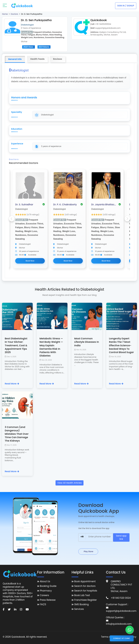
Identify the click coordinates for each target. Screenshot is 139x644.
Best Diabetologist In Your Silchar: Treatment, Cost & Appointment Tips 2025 (16, 345)
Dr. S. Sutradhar (24, 205)
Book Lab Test (82, 595)
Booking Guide (48, 586)
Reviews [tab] (58, 59)
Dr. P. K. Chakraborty (65, 205)
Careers (44, 595)
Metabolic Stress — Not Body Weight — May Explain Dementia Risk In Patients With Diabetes (51, 347)
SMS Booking (82, 604)
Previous (12, 219)
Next (127, 219)
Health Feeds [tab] (37, 59)
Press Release (48, 600)
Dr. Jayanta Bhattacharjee (104, 205)
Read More (12, 384)
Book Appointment (85, 581)
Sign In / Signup (126, 6)
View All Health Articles (69, 483)
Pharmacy (46, 591)
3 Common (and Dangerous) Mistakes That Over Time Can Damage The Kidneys (17, 434)
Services (79, 609)
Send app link (121, 537)
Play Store (88, 551)
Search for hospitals (86, 591)
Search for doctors (85, 586)
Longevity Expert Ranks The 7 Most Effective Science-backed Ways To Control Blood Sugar (121, 345)
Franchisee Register (86, 600)
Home (5, 14)
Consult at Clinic (122, 638)
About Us (45, 581)
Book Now (30, 261)
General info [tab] (15, 59)
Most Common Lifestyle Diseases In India (87, 342)
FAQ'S (43, 604)
